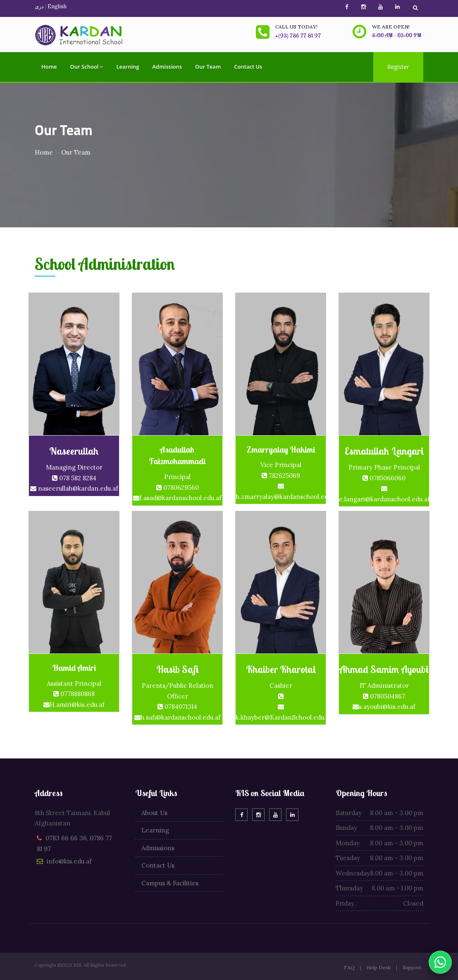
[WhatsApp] (440, 962)
